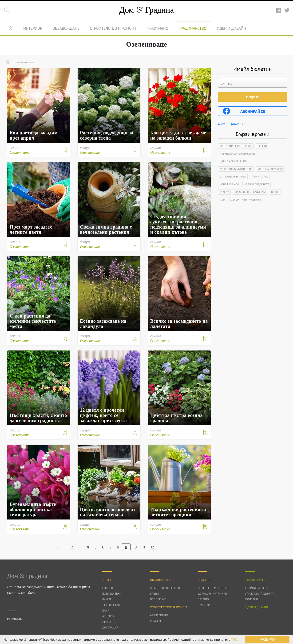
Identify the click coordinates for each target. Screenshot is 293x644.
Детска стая (111, 605)
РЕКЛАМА (14, 619)
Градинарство (193, 28)
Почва (275, 192)
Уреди (154, 593)
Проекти (108, 622)
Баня (106, 610)
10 (135, 547)
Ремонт (156, 621)
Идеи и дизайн (231, 28)
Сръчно (203, 599)
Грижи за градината (260, 593)
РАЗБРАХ (267, 639)
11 (144, 547)
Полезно (252, 599)
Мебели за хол (229, 184)
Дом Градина (146, 10)
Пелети (262, 146)
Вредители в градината (250, 192)
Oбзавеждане (160, 580)
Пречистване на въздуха (236, 146)
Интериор (33, 28)
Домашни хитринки (212, 593)
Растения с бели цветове (236, 169)
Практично (158, 28)
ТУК (234, 639)
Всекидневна (112, 593)
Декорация (110, 627)
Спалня (108, 588)
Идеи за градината (257, 184)
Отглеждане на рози (233, 176)
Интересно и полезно (214, 588)
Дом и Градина (231, 123)
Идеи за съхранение (233, 161)
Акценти (108, 616)
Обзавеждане (66, 28)
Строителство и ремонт (113, 28)
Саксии (224, 192)
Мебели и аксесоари (165, 588)
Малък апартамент (270, 169)
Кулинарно (206, 605)
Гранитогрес (260, 176)
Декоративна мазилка (246, 199)
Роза (222, 199)
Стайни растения (258, 588)
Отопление (158, 599)
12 (152, 547)
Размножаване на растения (238, 154)
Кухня (107, 599)
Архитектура (159, 615)
